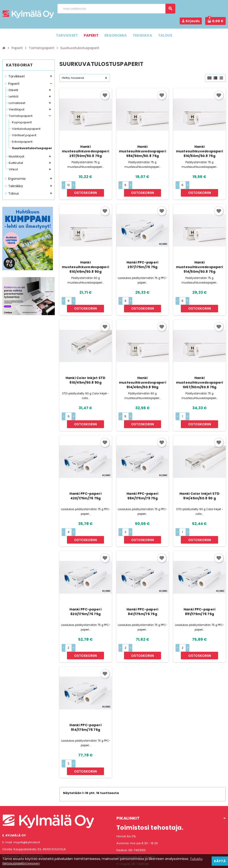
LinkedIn (31, 839)
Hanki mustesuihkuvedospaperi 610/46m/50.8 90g (85, 259)
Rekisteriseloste (93, 862)
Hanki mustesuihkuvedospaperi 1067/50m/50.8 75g (200, 367)
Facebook (7, 839)
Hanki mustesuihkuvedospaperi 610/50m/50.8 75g (200, 151)
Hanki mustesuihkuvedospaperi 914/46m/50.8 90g (143, 367)
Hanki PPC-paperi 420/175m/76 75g (85, 473)
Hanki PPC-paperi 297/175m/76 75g (142, 257)
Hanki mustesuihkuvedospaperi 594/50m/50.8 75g (143, 151)
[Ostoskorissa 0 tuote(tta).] (215, 21)
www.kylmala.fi (13, 817)
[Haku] (116, 9)
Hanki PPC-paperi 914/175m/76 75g (85, 689)
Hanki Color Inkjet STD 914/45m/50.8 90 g (199, 473)
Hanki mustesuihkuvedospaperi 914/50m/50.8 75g (200, 259)
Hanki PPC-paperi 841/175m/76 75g (142, 581)
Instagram (19, 839)
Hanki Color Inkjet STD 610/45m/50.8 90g (86, 365)
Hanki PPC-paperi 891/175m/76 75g (199, 581)
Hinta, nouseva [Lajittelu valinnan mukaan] (73, 78)
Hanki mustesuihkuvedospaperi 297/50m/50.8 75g (85, 151)
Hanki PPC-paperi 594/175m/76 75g (142, 473)
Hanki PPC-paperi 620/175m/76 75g (85, 581)
